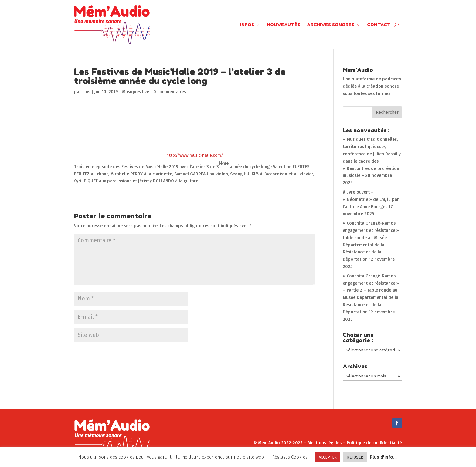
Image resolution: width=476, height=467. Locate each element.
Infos (247, 25)
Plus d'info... (383, 457)
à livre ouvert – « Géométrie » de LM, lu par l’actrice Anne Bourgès (371, 200)
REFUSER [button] (355, 457)
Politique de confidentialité (374, 443)
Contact (379, 25)
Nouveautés (284, 25)
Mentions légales (325, 443)
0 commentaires (170, 92)
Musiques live (136, 92)
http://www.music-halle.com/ (195, 155)
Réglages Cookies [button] (290, 457)
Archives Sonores (331, 25)
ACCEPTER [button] (328, 457)
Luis (86, 92)
